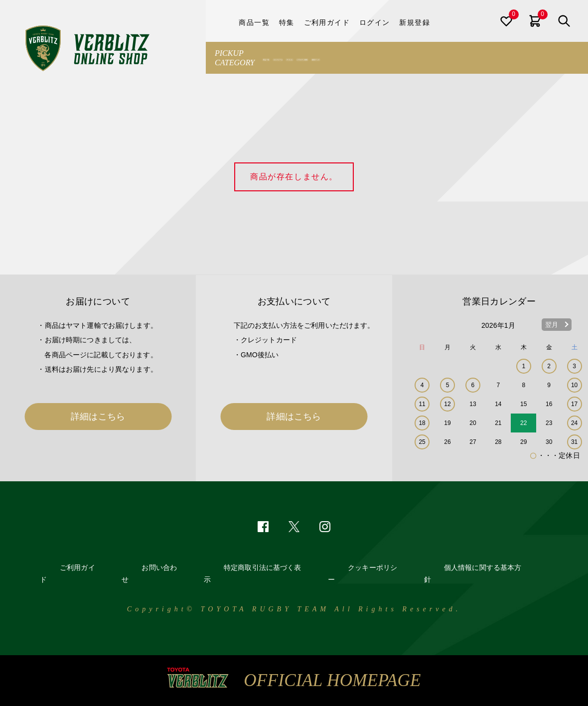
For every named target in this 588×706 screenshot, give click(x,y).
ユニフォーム (325, 58)
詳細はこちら (98, 417)
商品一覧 (280, 58)
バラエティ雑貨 (420, 58)
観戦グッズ (472, 58)
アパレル (371, 58)
